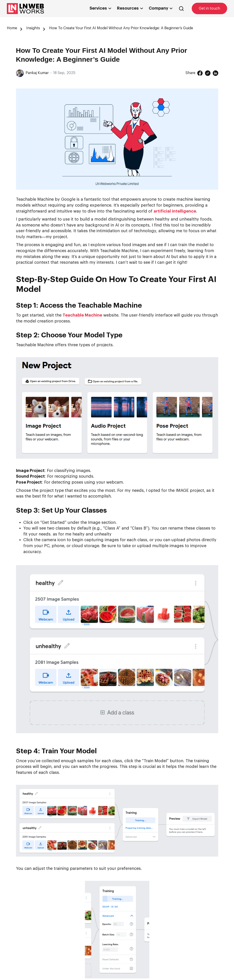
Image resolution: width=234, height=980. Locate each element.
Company (160, 8)
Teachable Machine (82, 315)
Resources (129, 8)
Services (100, 8)
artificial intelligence (175, 211)
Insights (33, 28)
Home (12, 28)
